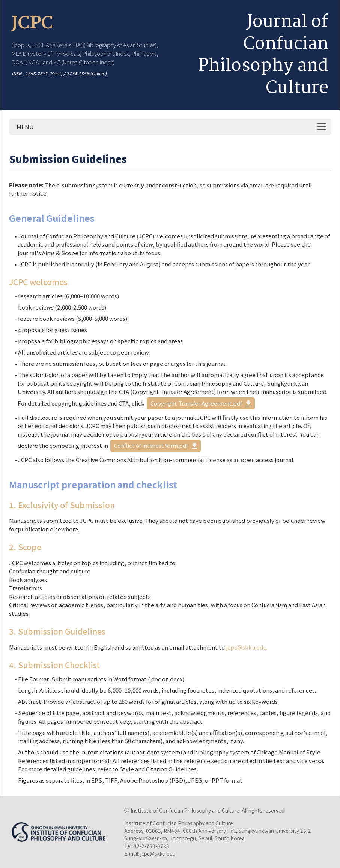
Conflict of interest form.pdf (151, 445)
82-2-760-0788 (151, 846)
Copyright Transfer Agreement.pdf (196, 403)
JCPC (32, 24)
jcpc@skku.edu (246, 647)
